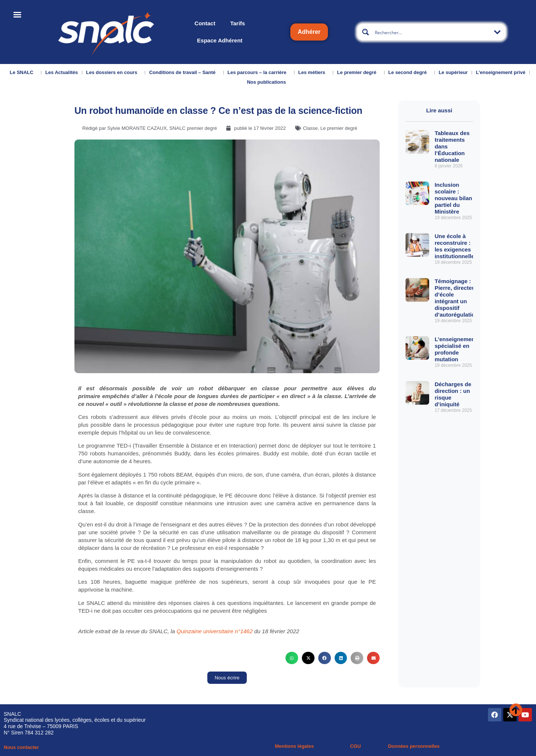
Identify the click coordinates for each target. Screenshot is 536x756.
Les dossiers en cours (113, 73)
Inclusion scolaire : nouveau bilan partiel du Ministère (454, 198)
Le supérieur (453, 72)
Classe (310, 128)
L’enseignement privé (500, 72)
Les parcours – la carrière (259, 73)
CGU (355, 746)
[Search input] (432, 32)
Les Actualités (62, 72)
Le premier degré (359, 73)
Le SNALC (23, 73)
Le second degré (409, 73)
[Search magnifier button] (366, 32)
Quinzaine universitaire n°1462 (214, 631)
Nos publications (268, 82)
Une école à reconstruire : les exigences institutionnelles (456, 246)
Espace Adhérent (220, 40)
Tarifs (237, 23)
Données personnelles (414, 746)
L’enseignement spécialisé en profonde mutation (456, 349)
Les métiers (313, 73)
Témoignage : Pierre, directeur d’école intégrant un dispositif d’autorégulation (457, 298)
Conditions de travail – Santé (184, 73)
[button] (292, 658)
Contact (205, 23)
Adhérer (309, 32)
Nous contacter (21, 747)
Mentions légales (294, 746)
